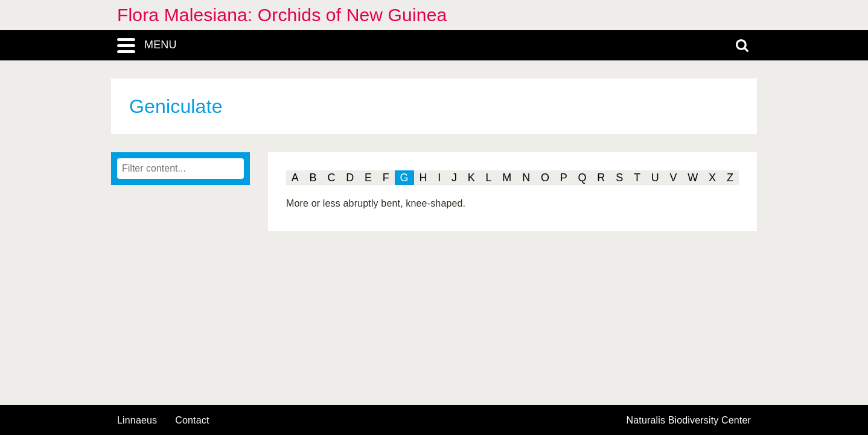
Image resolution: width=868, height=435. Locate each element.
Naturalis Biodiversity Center (689, 420)
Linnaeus (137, 420)
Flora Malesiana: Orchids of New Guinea (282, 15)
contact (192, 420)
